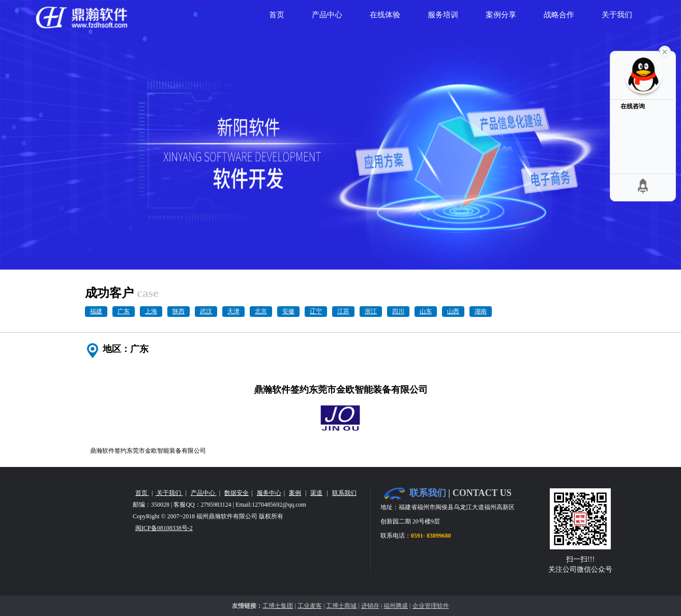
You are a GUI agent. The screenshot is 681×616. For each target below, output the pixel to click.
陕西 (179, 311)
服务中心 (269, 493)
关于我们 (169, 493)
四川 (398, 311)
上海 (151, 311)
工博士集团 (278, 606)
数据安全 (236, 493)
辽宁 (316, 311)
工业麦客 (310, 606)
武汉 (206, 311)
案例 (295, 493)
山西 (453, 311)
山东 (426, 311)
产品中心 (204, 493)
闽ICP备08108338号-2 (164, 528)
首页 (142, 493)
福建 (96, 311)
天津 (233, 311)
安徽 (288, 311)
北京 (261, 311)
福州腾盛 (396, 606)
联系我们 (344, 493)
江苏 (343, 311)
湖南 (481, 311)
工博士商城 (341, 606)
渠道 (316, 493)
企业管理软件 (431, 606)
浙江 (371, 311)
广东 (124, 311)
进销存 (370, 606)
